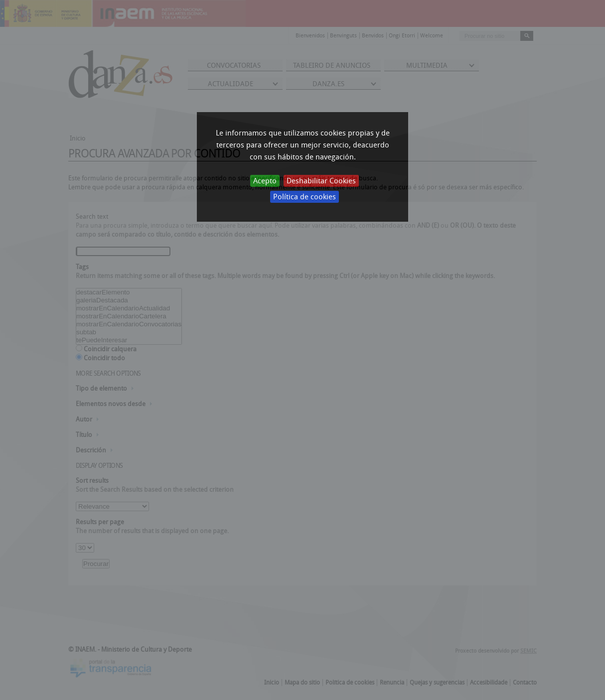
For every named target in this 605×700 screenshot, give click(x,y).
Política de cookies (304, 197)
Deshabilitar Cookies (321, 181)
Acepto (265, 181)
